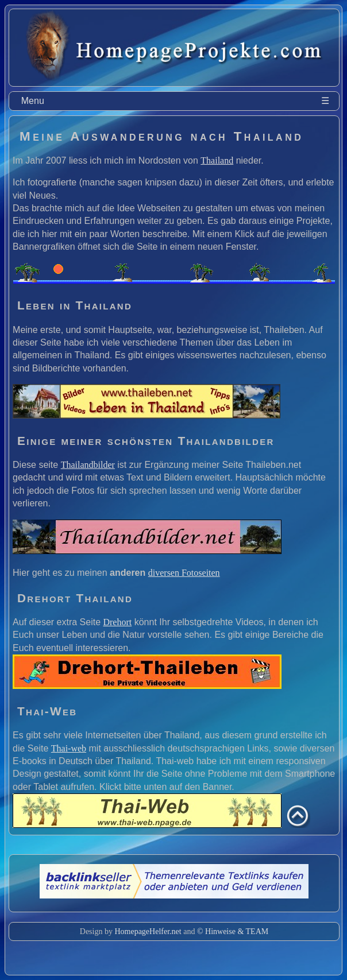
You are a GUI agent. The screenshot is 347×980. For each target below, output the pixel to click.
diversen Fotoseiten (184, 573)
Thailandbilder (88, 465)
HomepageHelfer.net (148, 931)
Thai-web (69, 748)
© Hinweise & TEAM (233, 931)
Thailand (217, 160)
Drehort (117, 622)
